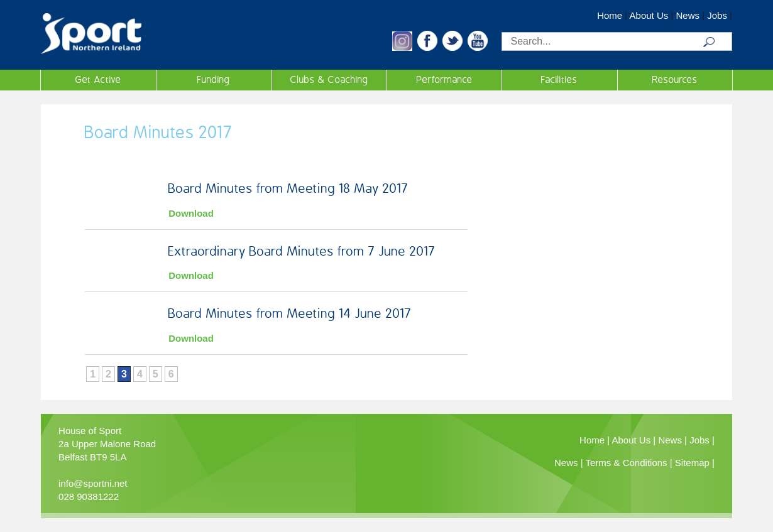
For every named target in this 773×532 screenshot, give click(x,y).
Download (191, 213)
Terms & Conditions (627, 463)
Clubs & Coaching (329, 80)
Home (610, 15)
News (688, 15)
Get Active (98, 80)
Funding (214, 80)
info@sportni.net (93, 483)
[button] (402, 47)
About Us (649, 15)
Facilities (559, 80)
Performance (445, 80)
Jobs (717, 15)
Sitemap (692, 463)
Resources (675, 80)
